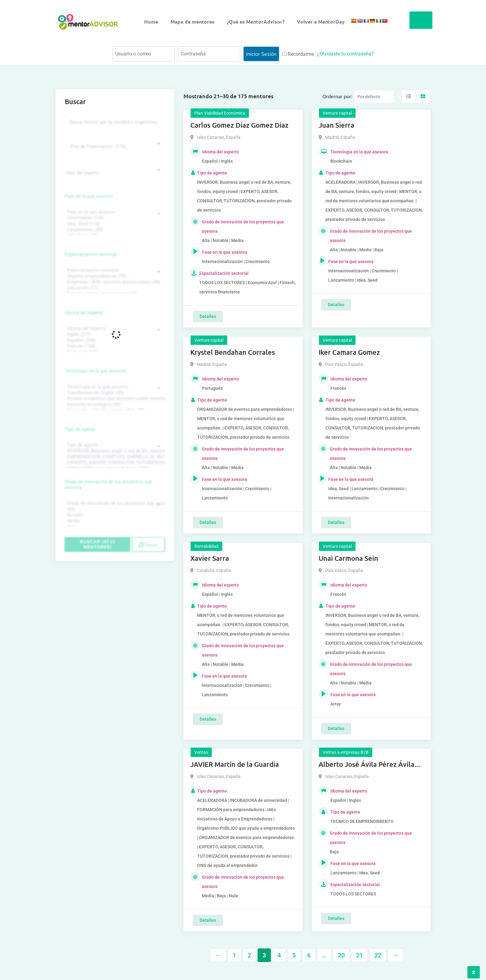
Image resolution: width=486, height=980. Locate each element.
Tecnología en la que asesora (95, 371)
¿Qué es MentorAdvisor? (256, 22)
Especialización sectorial (91, 254)
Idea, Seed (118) (114, 224)
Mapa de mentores (192, 22)
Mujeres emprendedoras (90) (114, 276)
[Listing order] (374, 97)
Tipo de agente (80, 429)
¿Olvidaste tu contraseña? (345, 54)
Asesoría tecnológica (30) (114, 404)
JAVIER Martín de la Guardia (235, 764)
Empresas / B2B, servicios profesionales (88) (114, 282)
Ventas (201, 752)
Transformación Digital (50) (114, 393)
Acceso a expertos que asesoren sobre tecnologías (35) (114, 399)
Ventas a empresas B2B (346, 752)
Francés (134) (114, 346)
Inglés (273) (114, 334)
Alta (114, 509)
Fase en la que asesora (89, 196)
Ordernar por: (337, 96)
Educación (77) (114, 288)
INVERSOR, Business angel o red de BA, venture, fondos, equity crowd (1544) (114, 451)
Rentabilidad (206, 546)
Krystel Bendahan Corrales (233, 352)
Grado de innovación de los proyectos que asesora (108, 485)
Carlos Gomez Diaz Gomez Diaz (239, 125)
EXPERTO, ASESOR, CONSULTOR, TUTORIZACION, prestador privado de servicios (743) (114, 463)
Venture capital (337, 113)
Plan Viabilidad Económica (220, 113)
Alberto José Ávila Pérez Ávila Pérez (367, 765)
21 (360, 955)
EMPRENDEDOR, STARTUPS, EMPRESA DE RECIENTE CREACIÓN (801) (114, 457)
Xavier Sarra (210, 558)
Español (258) (114, 340)
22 (378, 955)
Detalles (208, 316)
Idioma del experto (84, 313)
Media (114, 521)
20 (341, 955)
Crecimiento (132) (114, 218)
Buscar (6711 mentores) (98, 544)
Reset (148, 545)
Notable (114, 515)
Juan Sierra (336, 125)
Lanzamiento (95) (114, 230)
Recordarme (298, 54)
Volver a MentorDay (321, 22)
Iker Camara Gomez (349, 352)
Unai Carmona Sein (348, 558)
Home (151, 22)
